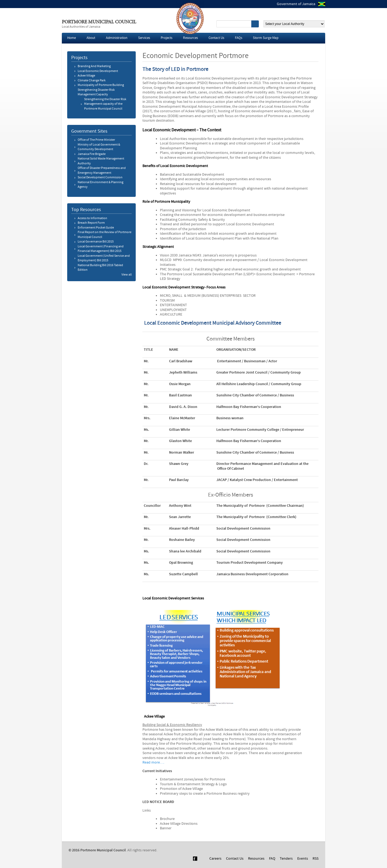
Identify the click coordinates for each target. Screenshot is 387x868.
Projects (166, 38)
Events (303, 859)
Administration (117, 38)
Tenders (286, 859)
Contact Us (216, 38)
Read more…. (153, 762)
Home (71, 38)
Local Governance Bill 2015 (96, 242)
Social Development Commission (100, 178)
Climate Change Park (92, 81)
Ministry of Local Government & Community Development (99, 147)
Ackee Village (86, 76)
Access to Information (92, 218)
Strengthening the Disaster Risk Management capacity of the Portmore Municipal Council (105, 104)
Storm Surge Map (266, 38)
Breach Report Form (91, 223)
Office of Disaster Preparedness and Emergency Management (102, 171)
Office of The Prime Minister (96, 140)
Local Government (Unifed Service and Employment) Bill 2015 (104, 258)
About (91, 38)
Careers (215, 859)
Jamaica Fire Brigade (92, 154)
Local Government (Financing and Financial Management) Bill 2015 (101, 249)
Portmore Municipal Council (99, 22)
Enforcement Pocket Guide (96, 228)
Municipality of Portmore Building (101, 85)
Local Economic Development (98, 71)
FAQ (272, 859)
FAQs (239, 38)
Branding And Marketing (94, 66)
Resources (190, 38)
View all (127, 275)
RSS (316, 859)
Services (144, 38)
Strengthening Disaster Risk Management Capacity (96, 92)
